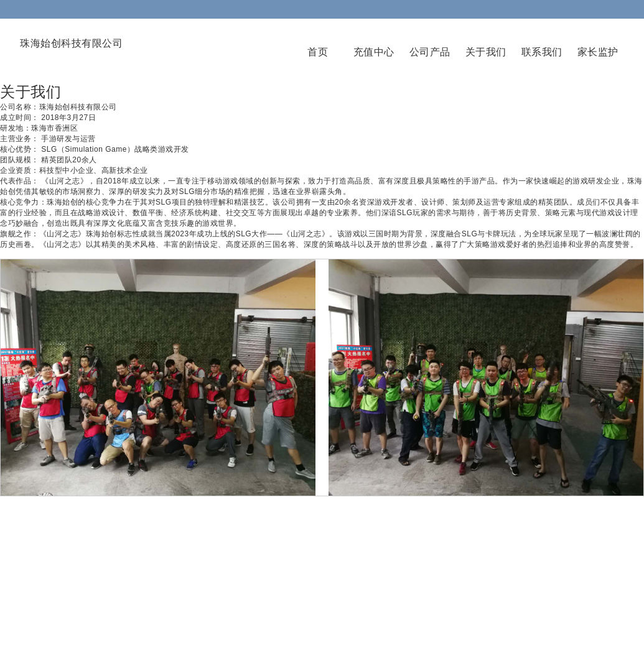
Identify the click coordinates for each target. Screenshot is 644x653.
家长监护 (598, 52)
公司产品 (430, 52)
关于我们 (486, 52)
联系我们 (542, 52)
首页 (318, 52)
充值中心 (374, 52)
